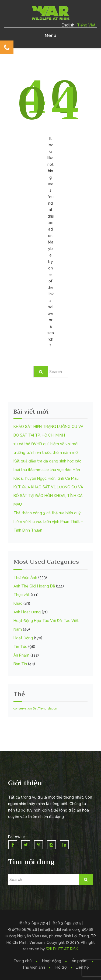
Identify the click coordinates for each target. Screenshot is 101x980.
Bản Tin (20, 664)
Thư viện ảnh (34, 967)
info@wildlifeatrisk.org (61, 930)
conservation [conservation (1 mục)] (23, 708)
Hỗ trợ (61, 967)
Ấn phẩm (80, 961)
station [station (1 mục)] (52, 708)
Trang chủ (22, 961)
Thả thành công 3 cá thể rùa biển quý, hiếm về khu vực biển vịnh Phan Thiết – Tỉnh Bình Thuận (48, 522)
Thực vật (22, 595)
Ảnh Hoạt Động (27, 612)
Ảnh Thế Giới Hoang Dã (34, 586)
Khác (18, 603)
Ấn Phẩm (21, 655)
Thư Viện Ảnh (25, 577)
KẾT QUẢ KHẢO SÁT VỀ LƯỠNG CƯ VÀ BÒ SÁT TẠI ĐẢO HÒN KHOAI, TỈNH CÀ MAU (48, 496)
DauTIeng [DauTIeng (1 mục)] (40, 708)
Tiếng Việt (86, 25)
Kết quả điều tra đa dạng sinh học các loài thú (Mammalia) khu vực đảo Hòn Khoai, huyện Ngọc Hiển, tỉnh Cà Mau (47, 470)
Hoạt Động (23, 638)
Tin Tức (20, 647)
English (68, 25)
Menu (50, 36)
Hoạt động (52, 961)
